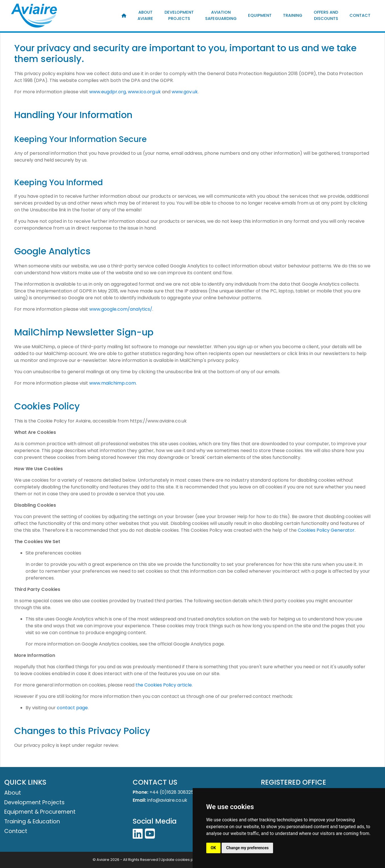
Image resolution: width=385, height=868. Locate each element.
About (13, 793)
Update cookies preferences (187, 860)
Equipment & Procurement (40, 812)
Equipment (260, 15)
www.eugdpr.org (108, 92)
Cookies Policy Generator (326, 530)
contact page (72, 708)
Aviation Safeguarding (221, 15)
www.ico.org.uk (144, 92)
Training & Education (32, 821)
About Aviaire (145, 15)
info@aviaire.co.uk (167, 800)
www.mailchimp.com (113, 383)
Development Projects (179, 15)
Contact (360, 15)
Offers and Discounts (326, 15)
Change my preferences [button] (247, 848)
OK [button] (214, 848)
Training (293, 15)
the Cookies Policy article (164, 685)
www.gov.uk (185, 92)
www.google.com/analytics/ (121, 309)
